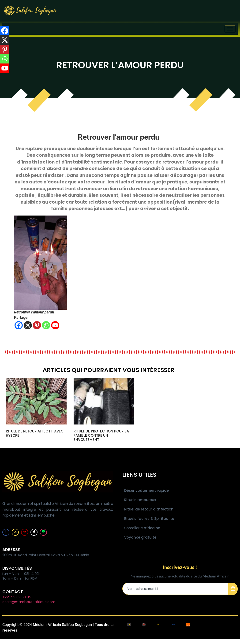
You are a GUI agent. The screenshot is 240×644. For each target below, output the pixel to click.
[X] (28, 325)
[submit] (233, 589)
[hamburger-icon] (230, 29)
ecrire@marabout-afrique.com (29, 602)
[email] (176, 589)
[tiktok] (34, 532)
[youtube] (25, 532)
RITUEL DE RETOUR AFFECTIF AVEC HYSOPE (35, 433)
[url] (36, 401)
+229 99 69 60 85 (17, 597)
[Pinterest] (37, 325)
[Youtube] (55, 325)
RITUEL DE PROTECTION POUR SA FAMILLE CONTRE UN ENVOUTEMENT (101, 435)
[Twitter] (15, 532)
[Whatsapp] (46, 325)
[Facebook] (19, 325)
